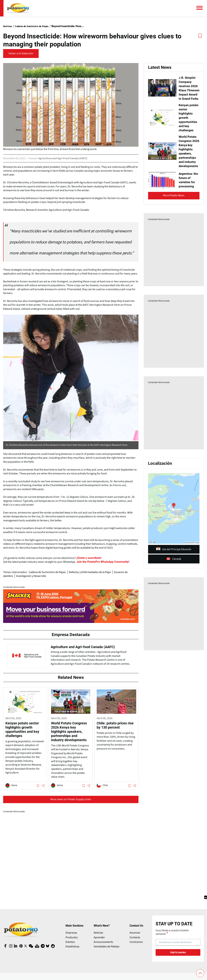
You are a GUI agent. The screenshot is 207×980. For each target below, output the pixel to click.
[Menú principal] (201, 8)
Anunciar (135, 937)
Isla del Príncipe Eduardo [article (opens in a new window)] (174, 562)
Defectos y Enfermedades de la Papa (91, 572)
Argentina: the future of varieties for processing (188, 192)
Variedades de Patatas (107, 951)
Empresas (71, 937)
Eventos (70, 946)
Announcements (103, 946)
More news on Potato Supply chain (71, 803)
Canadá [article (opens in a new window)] (174, 571)
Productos (72, 942)
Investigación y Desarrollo (32, 576)
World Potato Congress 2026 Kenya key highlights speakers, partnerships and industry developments (189, 162)
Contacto (135, 942)
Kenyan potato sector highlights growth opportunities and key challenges (189, 126)
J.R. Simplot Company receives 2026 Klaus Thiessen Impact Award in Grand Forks (188, 92)
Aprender (99, 942)
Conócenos (136, 946)
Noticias (98, 937)
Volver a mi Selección (21, 53)
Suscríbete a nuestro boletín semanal (172, 936)
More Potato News (174, 208)
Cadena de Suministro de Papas (48, 572)
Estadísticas (72, 951)
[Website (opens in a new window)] (103, 562)
